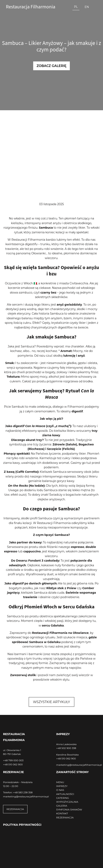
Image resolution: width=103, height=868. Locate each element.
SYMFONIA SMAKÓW (69, 810)
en (87, 7)
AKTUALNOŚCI (65, 794)
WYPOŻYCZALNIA (67, 802)
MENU (60, 782)
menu (49, 668)
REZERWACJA (15, 809)
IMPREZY (62, 786)
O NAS (60, 790)
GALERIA (62, 806)
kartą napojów (71, 668)
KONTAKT (62, 813)
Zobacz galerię (52, 66)
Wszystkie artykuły (51, 702)
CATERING (63, 798)
